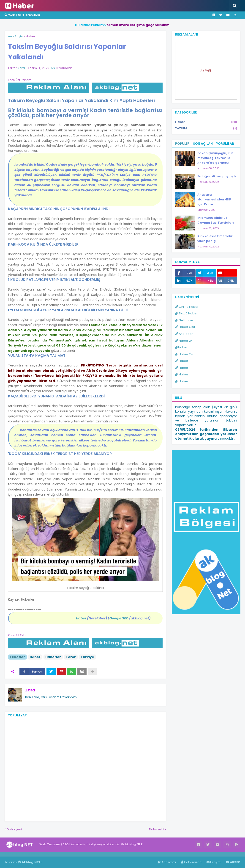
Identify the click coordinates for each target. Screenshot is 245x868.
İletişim (214, 862)
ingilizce (48, 854)
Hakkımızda (191, 862)
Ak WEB (206, 71)
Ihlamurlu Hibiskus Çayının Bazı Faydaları (216, 220)
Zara (30, 690)
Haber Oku (185, 327)
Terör (71, 657)
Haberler (53, 657)
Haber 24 (184, 341)
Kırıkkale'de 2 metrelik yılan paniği (215, 238)
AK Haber (184, 334)
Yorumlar (225, 144)
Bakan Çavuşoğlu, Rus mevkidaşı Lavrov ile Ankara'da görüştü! (215, 158)
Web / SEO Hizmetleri (22, 15)
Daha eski (156, 829)
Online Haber (187, 307)
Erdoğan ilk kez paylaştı (217, 176)
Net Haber (185, 320)
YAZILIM (206, 128)
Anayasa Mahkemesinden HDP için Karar (214, 199)
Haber (31, 36)
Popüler (182, 144)
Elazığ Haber (186, 313)
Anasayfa (167, 862)
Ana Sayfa (16, 36)
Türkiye (87, 657)
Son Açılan (203, 144)
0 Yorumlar (64, 68)
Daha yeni (14, 829)
